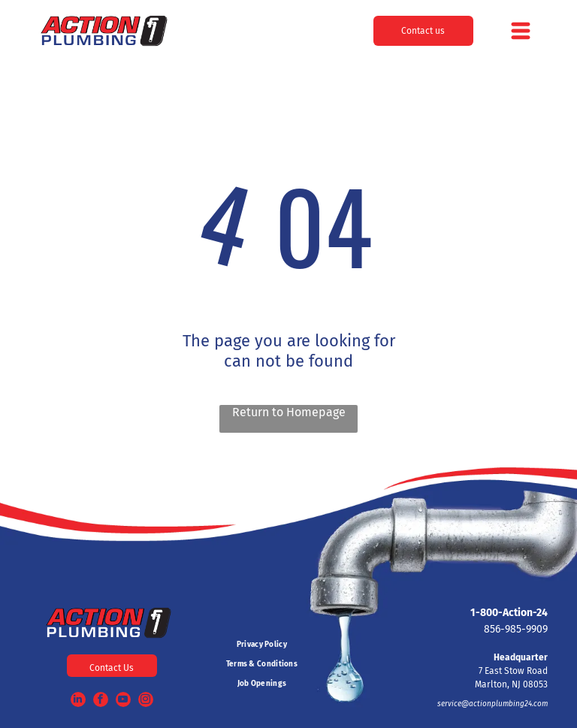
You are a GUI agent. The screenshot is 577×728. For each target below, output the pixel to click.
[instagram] (146, 701)
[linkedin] (78, 701)
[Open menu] (521, 31)
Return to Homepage (289, 412)
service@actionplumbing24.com (492, 704)
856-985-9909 (516, 629)
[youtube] (123, 701)
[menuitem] (261, 645)
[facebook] (101, 701)
